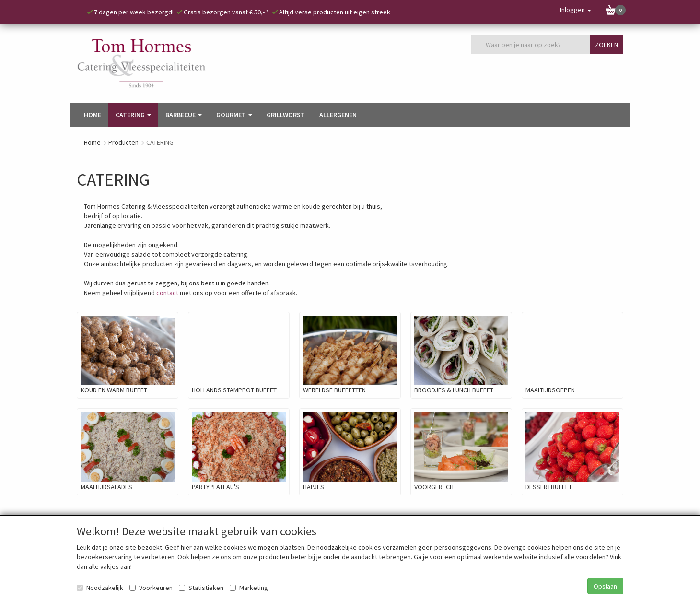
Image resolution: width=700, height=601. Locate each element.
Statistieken (201, 588)
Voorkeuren (151, 588)
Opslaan (605, 586)
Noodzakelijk (100, 588)
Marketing (249, 588)
